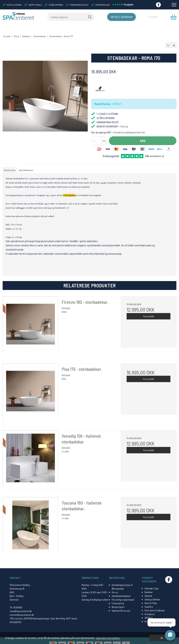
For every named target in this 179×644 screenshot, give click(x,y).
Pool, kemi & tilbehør (155, 604)
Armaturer (150, 607)
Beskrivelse (10, 164)
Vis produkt (148, 310)
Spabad (148, 589)
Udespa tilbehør (152, 593)
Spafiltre (149, 600)
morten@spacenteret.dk (22, 608)
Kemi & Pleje (151, 596)
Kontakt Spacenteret (155, 615)
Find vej (124, 120)
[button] (168, 39)
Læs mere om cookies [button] (108, 638)
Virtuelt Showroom (116, 17)
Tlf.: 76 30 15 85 (153, 17)
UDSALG (149, 611)
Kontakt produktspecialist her (129, 126)
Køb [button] (143, 134)
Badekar (149, 585)
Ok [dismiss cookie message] (162, 638)
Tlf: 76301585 (16, 601)
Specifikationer (26, 164)
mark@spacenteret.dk (21, 604)
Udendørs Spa (152, 582)
